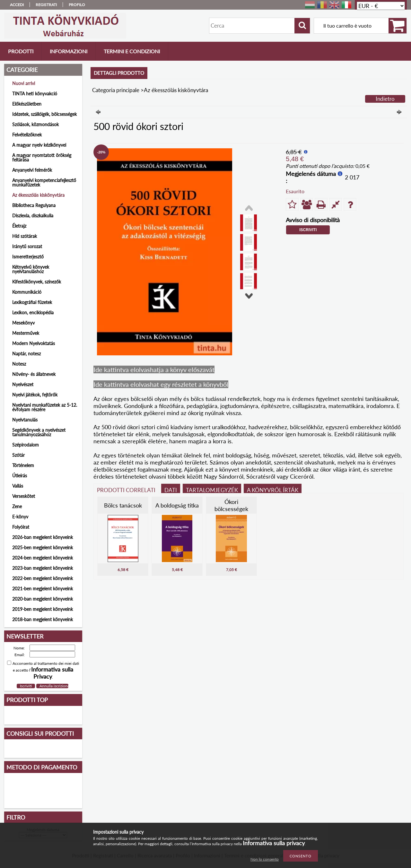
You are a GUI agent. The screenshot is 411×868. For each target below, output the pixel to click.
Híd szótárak (25, 236)
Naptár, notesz (26, 354)
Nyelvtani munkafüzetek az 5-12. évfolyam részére (45, 407)
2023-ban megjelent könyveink (43, 568)
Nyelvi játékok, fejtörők (35, 395)
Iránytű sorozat (27, 246)
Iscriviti (308, 230)
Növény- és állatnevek (34, 374)
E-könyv (20, 517)
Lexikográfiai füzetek (32, 302)
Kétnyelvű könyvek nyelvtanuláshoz (31, 269)
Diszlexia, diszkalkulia (33, 216)
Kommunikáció (27, 292)
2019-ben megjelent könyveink (43, 609)
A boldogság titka (177, 505)
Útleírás (20, 476)
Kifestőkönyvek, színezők (37, 282)
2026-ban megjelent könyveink (43, 537)
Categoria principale (116, 90)
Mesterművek (26, 333)
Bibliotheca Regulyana (34, 205)
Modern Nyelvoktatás (34, 343)
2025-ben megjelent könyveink (43, 547)
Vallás (18, 486)
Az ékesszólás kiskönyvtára (38, 195)
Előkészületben (27, 104)
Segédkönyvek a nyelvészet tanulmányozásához (39, 432)
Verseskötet (24, 496)
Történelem (23, 465)
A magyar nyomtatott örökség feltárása (42, 157)
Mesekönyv (23, 323)
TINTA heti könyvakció (35, 94)
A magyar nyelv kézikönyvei (39, 145)
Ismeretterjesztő (28, 257)
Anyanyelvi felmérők (32, 170)
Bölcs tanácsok (123, 505)
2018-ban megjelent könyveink (43, 619)
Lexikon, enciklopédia (33, 312)
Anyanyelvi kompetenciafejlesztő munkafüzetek (44, 182)
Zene (17, 506)
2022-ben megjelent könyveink (43, 578)
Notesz (19, 364)
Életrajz (19, 226)
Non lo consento (265, 859)
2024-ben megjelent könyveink (43, 558)
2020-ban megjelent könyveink (43, 599)
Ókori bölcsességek (231, 505)
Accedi (17, 5)
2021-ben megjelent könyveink (43, 589)
